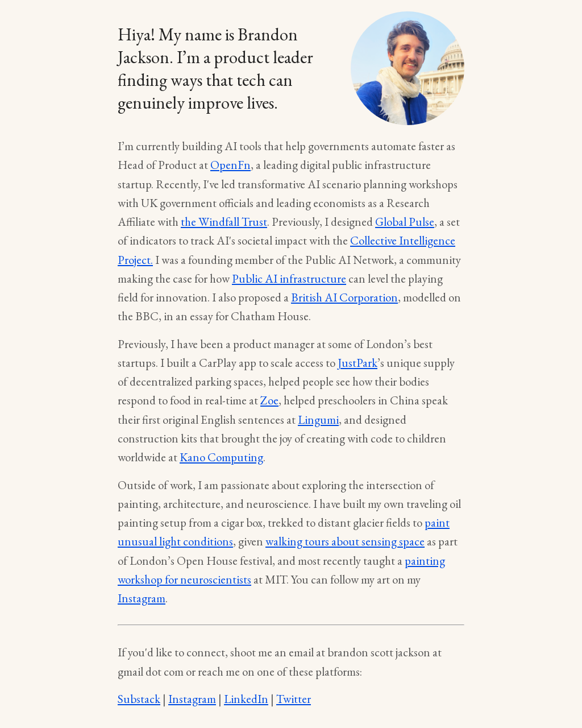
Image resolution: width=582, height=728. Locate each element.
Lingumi (318, 419)
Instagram (142, 598)
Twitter (294, 699)
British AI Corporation (344, 297)
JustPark (357, 363)
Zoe (269, 400)
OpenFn (230, 165)
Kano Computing (221, 457)
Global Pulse (405, 222)
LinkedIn (246, 699)
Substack (139, 699)
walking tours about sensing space (345, 541)
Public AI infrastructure (289, 278)
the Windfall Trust (224, 222)
